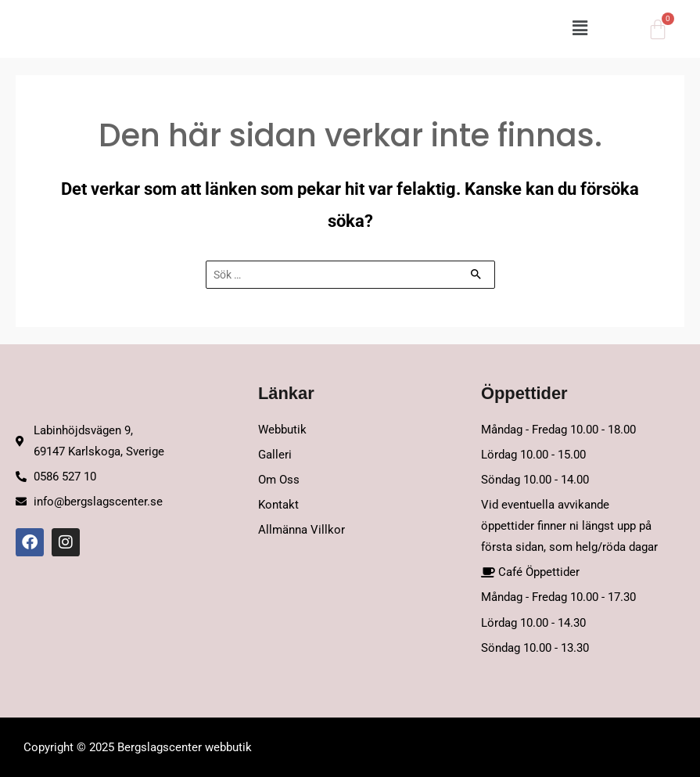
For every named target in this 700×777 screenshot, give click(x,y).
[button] (403, 29)
